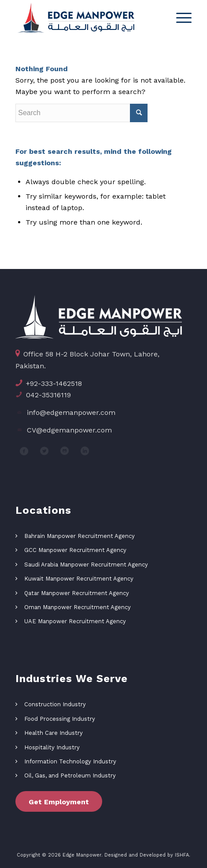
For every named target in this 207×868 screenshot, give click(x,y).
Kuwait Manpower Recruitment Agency (79, 579)
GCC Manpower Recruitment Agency (75, 550)
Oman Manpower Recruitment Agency (78, 607)
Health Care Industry (54, 733)
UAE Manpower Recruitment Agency (75, 621)
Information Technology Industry (70, 761)
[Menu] (179, 18)
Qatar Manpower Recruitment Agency (77, 593)
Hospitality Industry (52, 747)
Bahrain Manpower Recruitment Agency (79, 536)
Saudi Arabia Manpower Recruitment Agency (86, 565)
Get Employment (59, 802)
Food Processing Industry (60, 719)
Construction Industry (55, 704)
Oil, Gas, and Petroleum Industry (70, 775)
